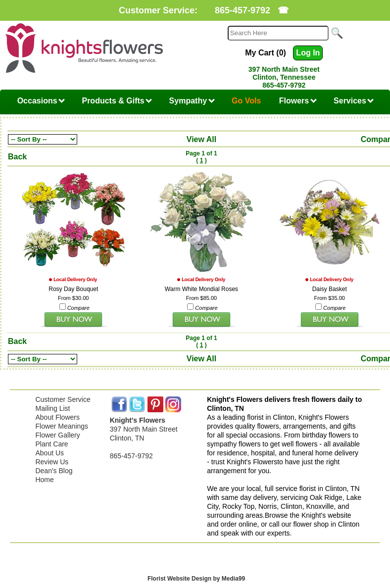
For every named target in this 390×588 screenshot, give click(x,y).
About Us (49, 453)
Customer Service (63, 399)
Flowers (298, 101)
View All (201, 139)
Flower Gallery (57, 435)
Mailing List (52, 408)
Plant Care (51, 444)
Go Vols (246, 101)
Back (17, 157)
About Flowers (57, 417)
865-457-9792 (243, 10)
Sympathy (192, 101)
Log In (308, 53)
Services (354, 101)
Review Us (52, 462)
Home (44, 480)
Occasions (41, 101)
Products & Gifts (117, 101)
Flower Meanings (62, 426)
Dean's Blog (54, 471)
